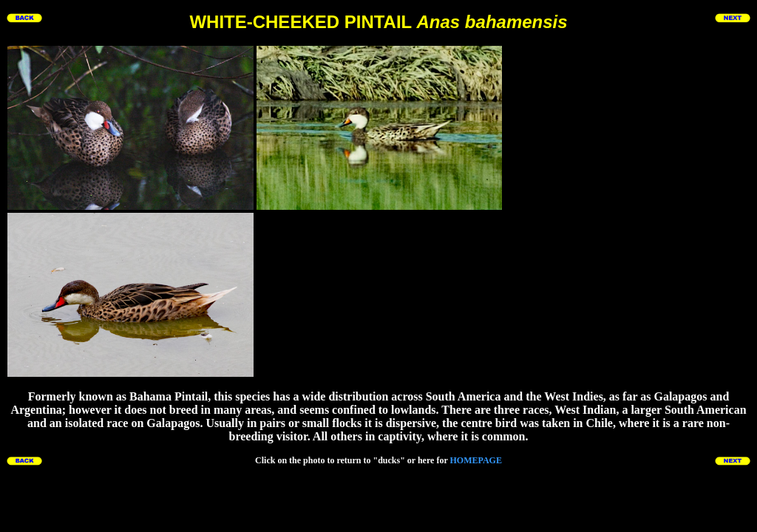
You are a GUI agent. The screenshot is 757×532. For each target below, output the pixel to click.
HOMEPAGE (475, 460)
